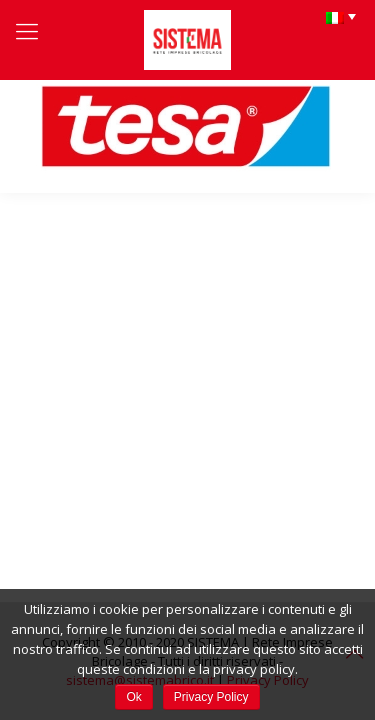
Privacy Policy (211, 697)
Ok (133, 697)
